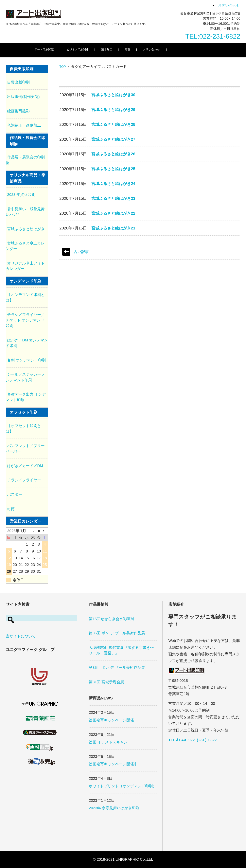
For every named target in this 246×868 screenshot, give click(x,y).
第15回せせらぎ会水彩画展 (112, 619)
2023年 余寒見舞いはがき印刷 (114, 808)
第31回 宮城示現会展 (106, 682)
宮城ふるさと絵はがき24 (113, 184)
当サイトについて (21, 636)
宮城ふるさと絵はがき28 (113, 124)
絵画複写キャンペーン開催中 (113, 764)
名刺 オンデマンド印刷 (26, 360)
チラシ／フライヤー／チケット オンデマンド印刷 (25, 320)
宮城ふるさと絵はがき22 (113, 213)
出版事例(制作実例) (23, 97)
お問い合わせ (158, 49)
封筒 (11, 509)
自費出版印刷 (18, 82)
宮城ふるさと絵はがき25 (113, 169)
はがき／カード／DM (25, 466)
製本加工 (114, 49)
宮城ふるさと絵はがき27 (113, 139)
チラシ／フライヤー (24, 480)
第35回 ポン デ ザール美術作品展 (117, 668)
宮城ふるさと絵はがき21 (113, 228)
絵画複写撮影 (18, 111)
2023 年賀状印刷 (21, 195)
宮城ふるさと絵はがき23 (113, 198)
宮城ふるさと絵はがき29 (113, 110)
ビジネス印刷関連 (84, 49)
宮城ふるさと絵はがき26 (113, 154)
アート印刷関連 (51, 49)
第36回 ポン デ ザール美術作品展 (117, 633)
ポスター (15, 494)
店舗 (134, 49)
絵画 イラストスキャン (108, 742)
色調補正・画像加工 (24, 125)
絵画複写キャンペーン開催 (111, 720)
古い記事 (81, 252)
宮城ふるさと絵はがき (26, 229)
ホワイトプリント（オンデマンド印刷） (123, 786)
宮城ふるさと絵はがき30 (113, 95)
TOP (62, 67)
